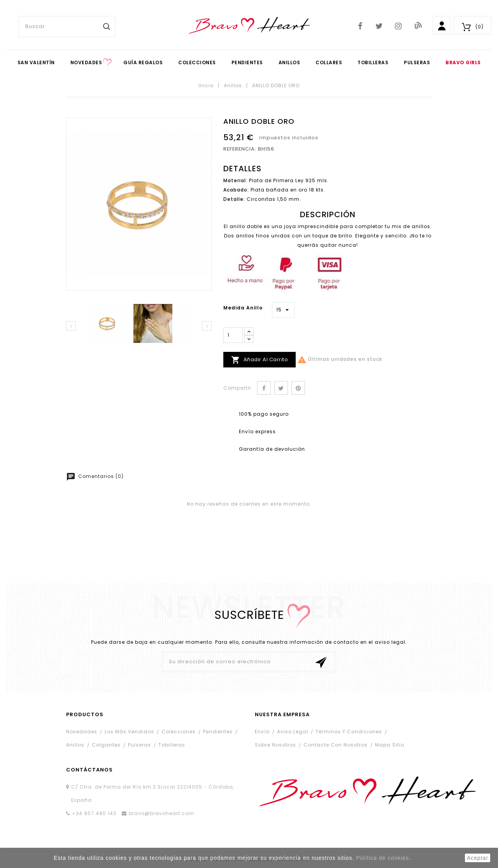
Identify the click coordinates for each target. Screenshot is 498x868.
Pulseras (417, 62)
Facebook (360, 26)
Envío (262, 732)
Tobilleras (373, 62)
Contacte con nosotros (336, 745)
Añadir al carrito (260, 360)
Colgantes (106, 745)
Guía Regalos (143, 62)
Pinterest (298, 388)
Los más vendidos (129, 732)
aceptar (478, 858)
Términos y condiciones (349, 732)
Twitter (379, 26)
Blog (417, 25)
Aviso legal (293, 732)
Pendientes (218, 732)
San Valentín (36, 62)
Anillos (289, 62)
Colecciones (197, 62)
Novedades (86, 62)
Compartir (264, 388)
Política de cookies (382, 858)
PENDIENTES (247, 62)
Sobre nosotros (275, 745)
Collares (329, 62)
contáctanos (89, 770)
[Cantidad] (233, 335)
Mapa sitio (390, 745)
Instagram (398, 26)
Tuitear (281, 388)
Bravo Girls (463, 62)
